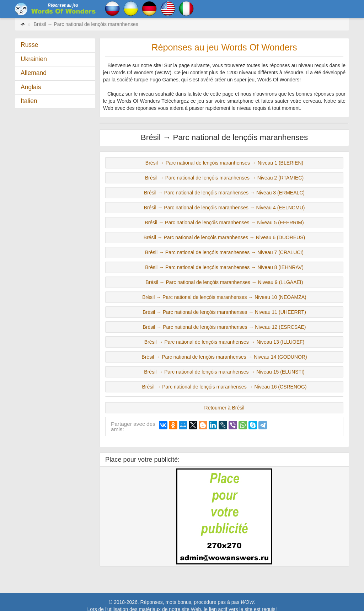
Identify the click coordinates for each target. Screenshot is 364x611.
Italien (29, 101)
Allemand (34, 73)
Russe (30, 45)
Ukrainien (34, 59)
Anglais (31, 87)
